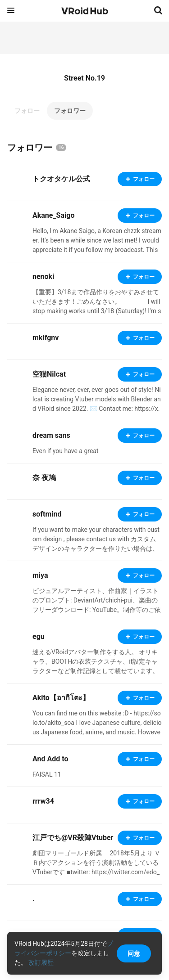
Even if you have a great (66, 451)
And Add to (50, 759)
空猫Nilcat (49, 374)
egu (39, 636)
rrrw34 (43, 801)
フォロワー (70, 111)
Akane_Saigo (53, 215)
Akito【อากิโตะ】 (61, 698)
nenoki (43, 276)
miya (40, 575)
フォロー (27, 111)
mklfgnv (46, 338)
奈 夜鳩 (44, 478)
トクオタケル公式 (61, 179)
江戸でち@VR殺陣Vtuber (73, 838)
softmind (47, 514)
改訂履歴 (41, 962)
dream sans (51, 435)
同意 (134, 953)
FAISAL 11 (47, 774)
